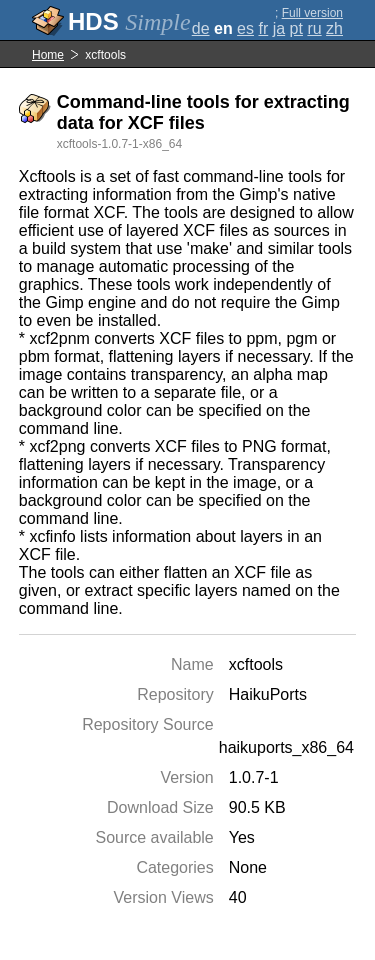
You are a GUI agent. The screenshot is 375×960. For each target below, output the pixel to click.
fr (263, 28)
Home (48, 55)
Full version (312, 13)
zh (334, 28)
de (201, 28)
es (245, 28)
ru (314, 28)
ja (279, 28)
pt (296, 28)
